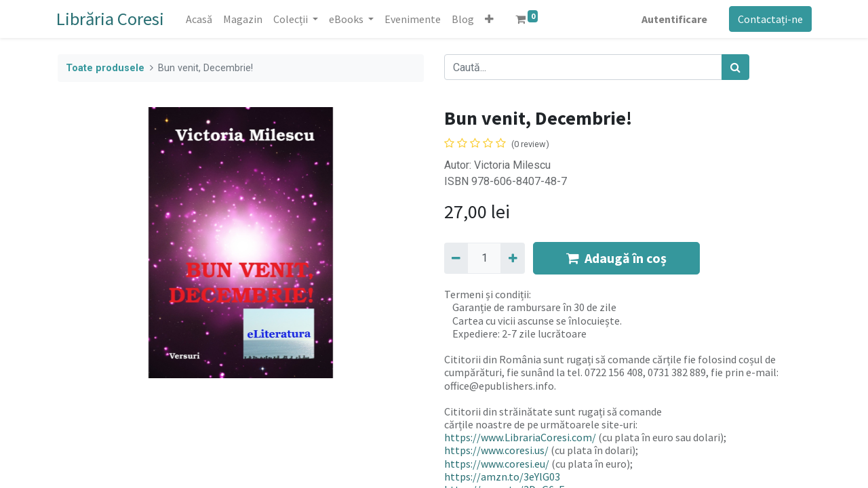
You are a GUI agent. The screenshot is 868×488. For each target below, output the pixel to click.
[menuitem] (200, 19)
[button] (491, 19)
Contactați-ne (769, 19)
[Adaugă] (512, 258)
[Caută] (735, 67)
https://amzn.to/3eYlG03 (502, 476)
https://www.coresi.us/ (496, 450)
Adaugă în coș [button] (616, 258)
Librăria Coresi (112, 19)
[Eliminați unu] (456, 258)
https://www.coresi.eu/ (497, 464)
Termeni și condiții (487, 294)
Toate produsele (105, 68)
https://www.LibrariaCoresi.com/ (520, 437)
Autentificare (673, 19)
